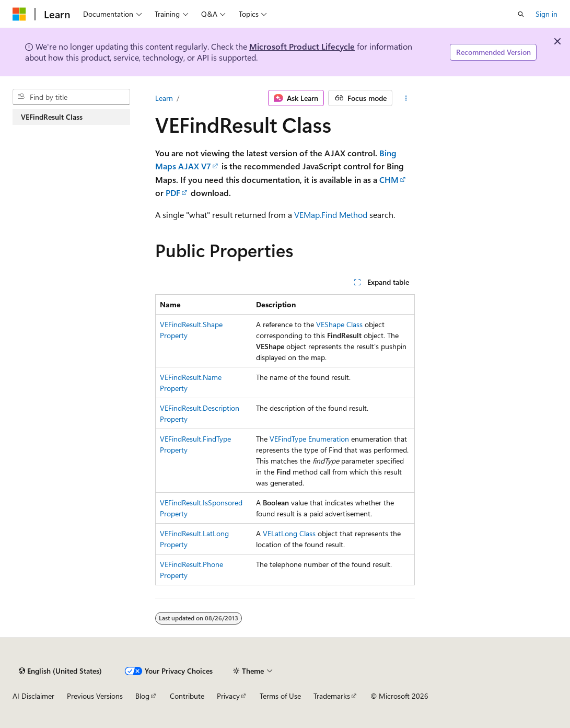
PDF (173, 193)
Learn (164, 98)
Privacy (228, 696)
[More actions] (406, 98)
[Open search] (521, 14)
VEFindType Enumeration (309, 439)
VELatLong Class (289, 533)
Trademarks (332, 696)
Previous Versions (95, 696)
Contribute (187, 696)
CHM (389, 180)
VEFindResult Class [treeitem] (52, 117)
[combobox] (71, 97)
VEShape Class (339, 324)
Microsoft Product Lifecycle (302, 46)
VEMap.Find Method (331, 215)
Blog (142, 696)
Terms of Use (280, 696)
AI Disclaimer (33, 696)
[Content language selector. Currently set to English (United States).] (60, 671)
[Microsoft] (19, 14)
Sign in (546, 14)
